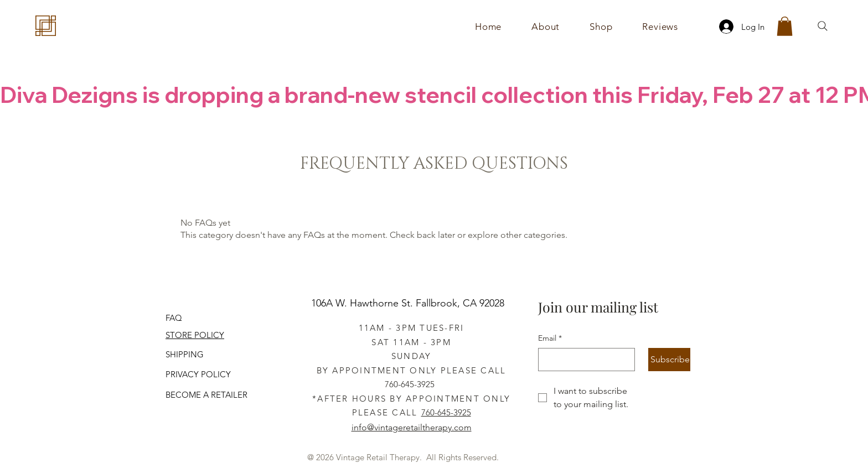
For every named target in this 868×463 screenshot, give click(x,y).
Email (550, 339)
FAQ (174, 318)
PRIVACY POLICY (198, 374)
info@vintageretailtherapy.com (412, 427)
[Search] (823, 26)
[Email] (583, 360)
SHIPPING (185, 354)
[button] (601, 27)
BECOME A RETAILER (206, 395)
